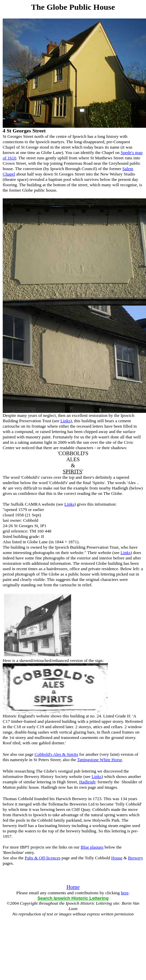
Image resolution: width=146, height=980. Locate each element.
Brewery (136, 858)
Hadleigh (87, 782)
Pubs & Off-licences (42, 858)
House (117, 858)
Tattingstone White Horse (100, 760)
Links (65, 421)
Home (73, 887)
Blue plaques (92, 847)
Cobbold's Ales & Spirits (56, 754)
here (125, 893)
